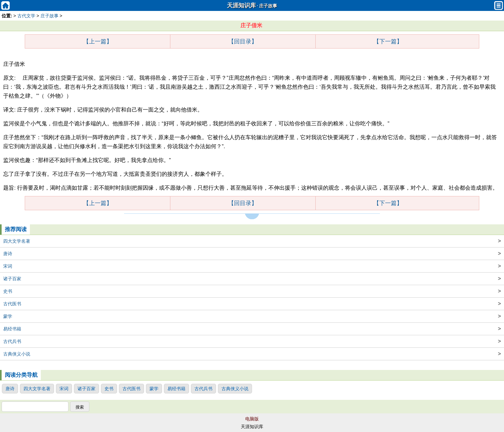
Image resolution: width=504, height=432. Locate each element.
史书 (252, 291)
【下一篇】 (388, 41)
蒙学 (252, 316)
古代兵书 (252, 341)
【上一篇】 (98, 41)
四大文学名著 (252, 241)
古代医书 (252, 304)
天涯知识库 (241, 5)
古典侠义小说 (252, 354)
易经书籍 (252, 329)
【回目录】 (243, 41)
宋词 (252, 266)
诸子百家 (252, 279)
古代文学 (26, 16)
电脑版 (252, 419)
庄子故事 (268, 6)
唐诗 (252, 254)
